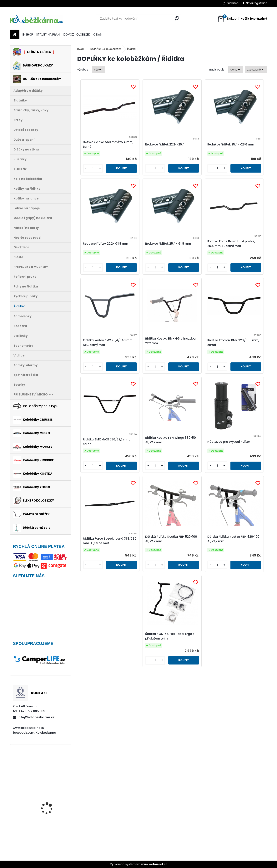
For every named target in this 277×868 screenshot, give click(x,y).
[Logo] (36, 19)
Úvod (80, 49)
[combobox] (236, 70)
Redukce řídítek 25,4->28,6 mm (192, 144)
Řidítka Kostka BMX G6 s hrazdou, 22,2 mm (242, 242)
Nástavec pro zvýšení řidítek (240, 347)
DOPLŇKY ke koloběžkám (106, 49)
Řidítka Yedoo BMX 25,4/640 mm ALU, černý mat (194, 246)
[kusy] (88, 168)
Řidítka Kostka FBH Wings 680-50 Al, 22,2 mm (196, 345)
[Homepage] (15, 35)
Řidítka (131, 49)
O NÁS (97, 34)
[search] (177, 18)
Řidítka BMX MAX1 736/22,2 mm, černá (144, 347)
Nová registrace (257, 3)
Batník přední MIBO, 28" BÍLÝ (51, 764)
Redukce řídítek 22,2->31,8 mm (243, 144)
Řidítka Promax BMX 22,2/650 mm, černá (96, 347)
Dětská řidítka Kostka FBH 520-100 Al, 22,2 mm (148, 453)
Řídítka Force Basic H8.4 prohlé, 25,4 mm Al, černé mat (148, 246)
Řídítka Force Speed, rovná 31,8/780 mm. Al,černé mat (97, 452)
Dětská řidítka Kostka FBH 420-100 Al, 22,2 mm (196, 453)
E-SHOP (28, 34)
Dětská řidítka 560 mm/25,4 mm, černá (97, 144)
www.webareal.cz (154, 864)
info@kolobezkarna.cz (36, 717)
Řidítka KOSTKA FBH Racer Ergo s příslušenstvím (239, 451)
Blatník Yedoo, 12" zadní (51, 796)
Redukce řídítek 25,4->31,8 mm (101, 246)
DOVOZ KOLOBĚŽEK (77, 34)
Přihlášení (233, 3)
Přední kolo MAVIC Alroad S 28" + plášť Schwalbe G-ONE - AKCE (51, 831)
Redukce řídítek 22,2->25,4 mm (145, 144)
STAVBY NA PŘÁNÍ (48, 34)
